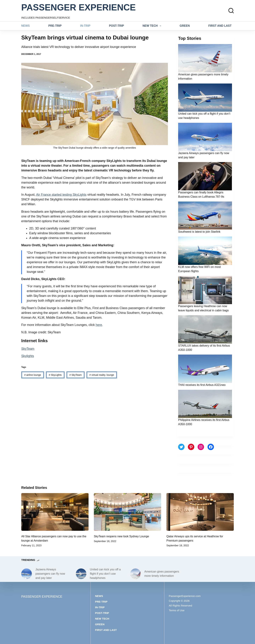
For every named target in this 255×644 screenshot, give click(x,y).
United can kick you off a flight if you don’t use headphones (105, 574)
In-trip (85, 26)
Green (185, 26)
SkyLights (55, 375)
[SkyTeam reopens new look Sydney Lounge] (127, 512)
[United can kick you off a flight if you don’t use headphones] (81, 574)
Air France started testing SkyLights (61, 195)
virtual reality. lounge (102, 375)
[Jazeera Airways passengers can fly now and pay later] (27, 574)
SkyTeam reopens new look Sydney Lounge (121, 536)
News (25, 26)
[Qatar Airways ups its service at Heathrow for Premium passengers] (200, 512)
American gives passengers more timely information (162, 574)
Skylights (28, 356)
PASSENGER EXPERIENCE (78, 7)
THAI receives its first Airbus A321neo (202, 385)
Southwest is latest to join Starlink (199, 232)
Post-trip (117, 26)
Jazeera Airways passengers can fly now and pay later (50, 574)
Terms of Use (177, 610)
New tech (153, 26)
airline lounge (33, 375)
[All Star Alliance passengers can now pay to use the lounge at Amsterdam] (55, 512)
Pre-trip (55, 26)
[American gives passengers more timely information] (135, 574)
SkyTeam (28, 349)
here (99, 325)
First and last (220, 26)
